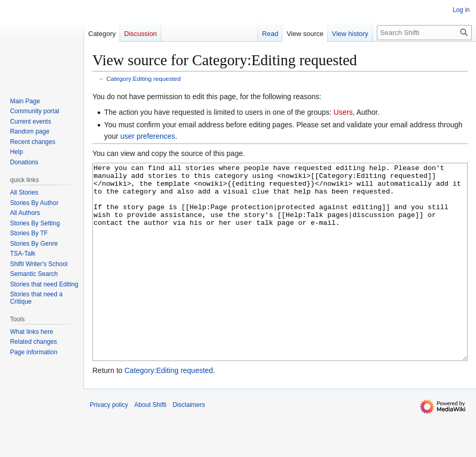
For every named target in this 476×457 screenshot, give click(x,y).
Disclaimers (189, 444)
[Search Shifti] (424, 33)
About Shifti (150, 444)
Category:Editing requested (144, 79)
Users (343, 112)
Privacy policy (109, 444)
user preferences (148, 136)
